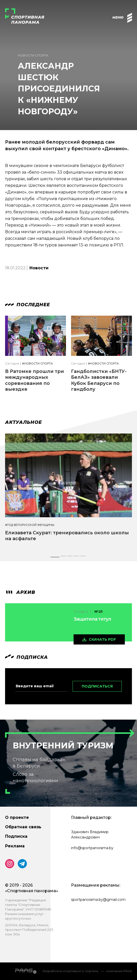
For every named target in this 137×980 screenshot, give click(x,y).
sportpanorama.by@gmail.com (98, 900)
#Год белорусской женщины (30, 525)
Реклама (15, 846)
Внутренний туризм (63, 745)
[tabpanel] (68, 492)
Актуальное (23, 422)
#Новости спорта (37, 364)
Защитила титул (92, 619)
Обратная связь (23, 827)
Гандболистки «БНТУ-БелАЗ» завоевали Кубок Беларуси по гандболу (99, 380)
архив (20, 592)
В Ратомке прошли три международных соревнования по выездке (35, 380)
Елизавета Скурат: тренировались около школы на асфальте (67, 536)
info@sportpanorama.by (92, 848)
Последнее (28, 305)
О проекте (17, 817)
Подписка (16, 836)
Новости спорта (33, 55)
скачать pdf (102, 639)
